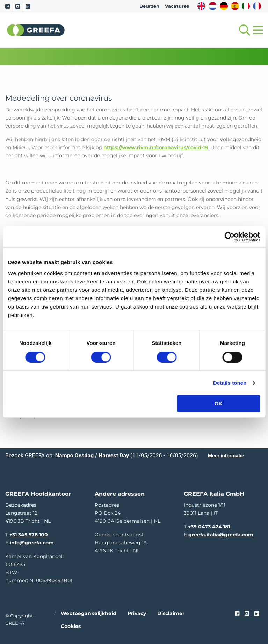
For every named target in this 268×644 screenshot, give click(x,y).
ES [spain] (235, 6)
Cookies (71, 626)
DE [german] (224, 6)
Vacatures (177, 6)
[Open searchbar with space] (243, 30)
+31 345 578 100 (29, 535)
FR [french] (257, 6)
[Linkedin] (28, 7)
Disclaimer (171, 613)
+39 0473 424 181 (209, 527)
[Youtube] (18, 7)
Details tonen (230, 383)
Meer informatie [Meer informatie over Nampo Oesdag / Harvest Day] (226, 456)
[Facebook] (8, 7)
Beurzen (149, 6)
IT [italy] (246, 6)
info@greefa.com (32, 543)
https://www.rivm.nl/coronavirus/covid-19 (156, 147)
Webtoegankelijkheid (89, 613)
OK (219, 403)
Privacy (137, 613)
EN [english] (201, 6)
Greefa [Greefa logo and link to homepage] (36, 30)
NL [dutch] (213, 6)
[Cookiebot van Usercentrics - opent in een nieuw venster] (229, 237)
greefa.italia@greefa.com (221, 535)
